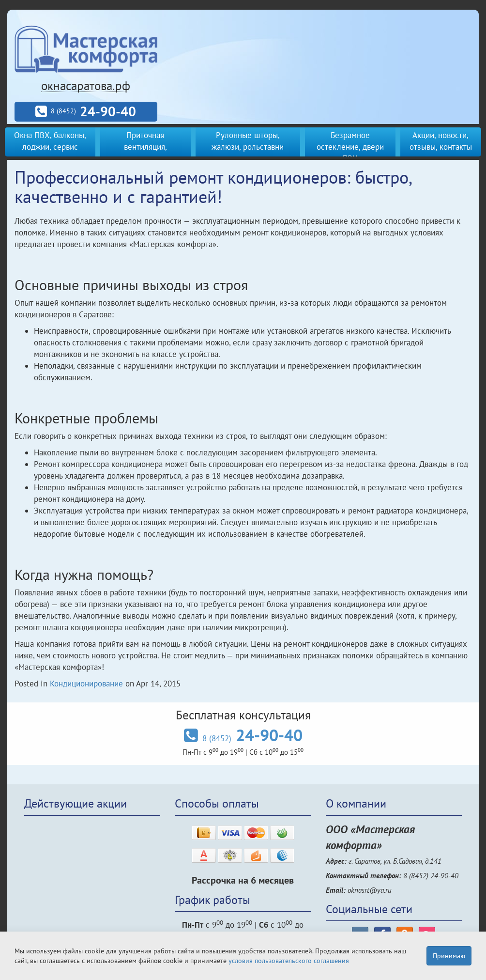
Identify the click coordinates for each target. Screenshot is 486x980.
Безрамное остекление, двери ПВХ (350, 147)
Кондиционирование (86, 684)
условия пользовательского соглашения (289, 961)
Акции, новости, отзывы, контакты (441, 141)
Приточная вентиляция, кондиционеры (145, 147)
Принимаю (449, 956)
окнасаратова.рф (86, 86)
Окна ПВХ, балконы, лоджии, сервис (50, 141)
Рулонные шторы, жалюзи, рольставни (248, 141)
